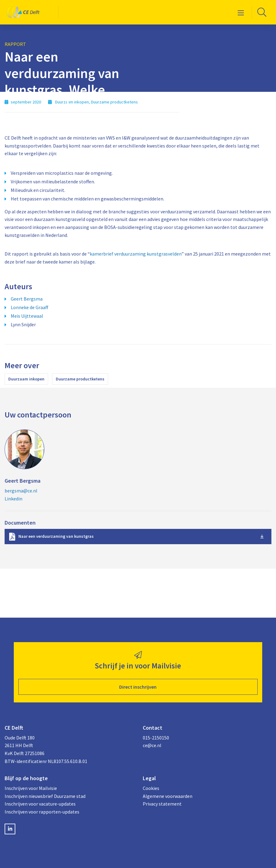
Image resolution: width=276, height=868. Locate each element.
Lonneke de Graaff (29, 307)
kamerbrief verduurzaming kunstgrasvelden (136, 254)
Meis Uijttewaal (27, 316)
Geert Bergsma (27, 299)
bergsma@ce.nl (21, 491)
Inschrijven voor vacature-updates (40, 804)
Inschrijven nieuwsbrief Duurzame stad (45, 796)
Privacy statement (162, 804)
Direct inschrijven (138, 687)
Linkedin (13, 499)
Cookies (151, 788)
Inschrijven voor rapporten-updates (42, 812)
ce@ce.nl (152, 745)
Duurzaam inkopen (26, 379)
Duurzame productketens (80, 379)
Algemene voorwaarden (168, 796)
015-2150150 (156, 738)
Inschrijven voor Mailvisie (31, 788)
